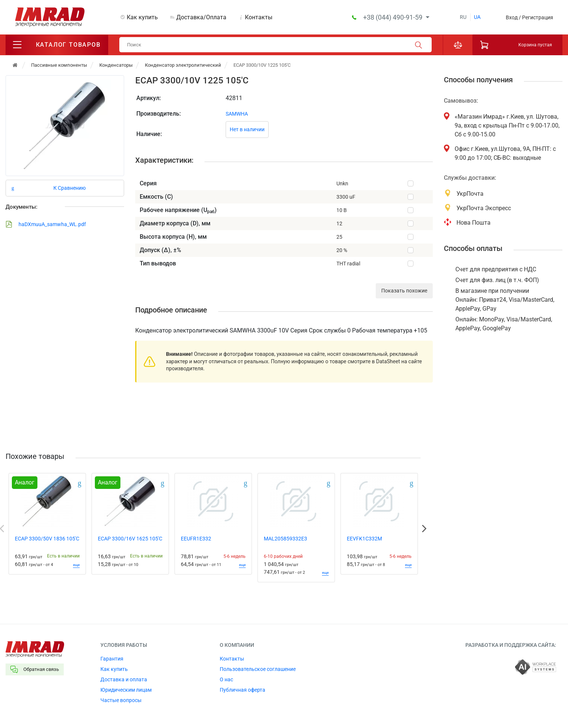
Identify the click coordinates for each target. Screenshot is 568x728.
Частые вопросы (121, 701)
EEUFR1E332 (196, 539)
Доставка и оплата (124, 680)
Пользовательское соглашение (258, 669)
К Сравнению (69, 188)
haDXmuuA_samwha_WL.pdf (46, 225)
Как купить (142, 17)
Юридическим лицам (126, 690)
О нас (226, 680)
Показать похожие (404, 291)
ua (477, 17)
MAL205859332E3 (285, 539)
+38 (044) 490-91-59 (393, 17)
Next (424, 529)
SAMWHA (237, 114)
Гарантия (112, 659)
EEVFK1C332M (364, 539)
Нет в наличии (247, 130)
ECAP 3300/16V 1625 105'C (130, 539)
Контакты (259, 17)
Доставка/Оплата (201, 17)
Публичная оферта (243, 690)
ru (463, 17)
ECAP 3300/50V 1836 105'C (47, 539)
